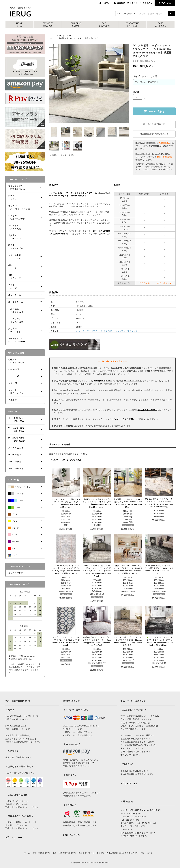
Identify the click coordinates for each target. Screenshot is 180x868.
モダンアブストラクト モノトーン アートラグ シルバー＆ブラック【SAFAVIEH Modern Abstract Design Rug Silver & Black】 (159, 641)
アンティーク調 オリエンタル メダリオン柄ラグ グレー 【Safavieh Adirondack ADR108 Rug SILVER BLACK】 (159, 569)
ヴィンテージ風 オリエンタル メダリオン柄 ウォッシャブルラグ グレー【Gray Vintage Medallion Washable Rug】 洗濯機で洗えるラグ (66, 569)
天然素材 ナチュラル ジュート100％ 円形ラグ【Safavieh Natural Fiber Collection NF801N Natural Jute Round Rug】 (128, 503)
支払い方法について (41, 853)
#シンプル (121, 331)
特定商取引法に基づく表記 (121, 853)
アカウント (107, 3)
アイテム (164, 3)
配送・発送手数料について (64, 853)
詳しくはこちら (15, 837)
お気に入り (147, 3)
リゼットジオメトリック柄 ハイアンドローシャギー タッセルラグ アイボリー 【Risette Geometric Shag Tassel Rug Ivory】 (66, 503)
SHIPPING (76, 25)
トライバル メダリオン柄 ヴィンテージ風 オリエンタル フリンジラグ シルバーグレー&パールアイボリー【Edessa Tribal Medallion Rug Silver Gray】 (97, 571)
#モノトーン (97, 331)
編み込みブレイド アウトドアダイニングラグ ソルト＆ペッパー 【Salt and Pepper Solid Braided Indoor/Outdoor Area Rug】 (97, 641)
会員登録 (121, 3)
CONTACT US (132, 25)
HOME (19, 25)
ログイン (134, 3)
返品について (85, 853)
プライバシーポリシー (145, 853)
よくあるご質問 (100, 853)
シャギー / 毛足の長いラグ (87, 38)
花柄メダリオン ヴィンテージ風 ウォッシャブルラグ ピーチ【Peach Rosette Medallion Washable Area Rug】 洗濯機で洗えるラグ (128, 569)
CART (161, 25)
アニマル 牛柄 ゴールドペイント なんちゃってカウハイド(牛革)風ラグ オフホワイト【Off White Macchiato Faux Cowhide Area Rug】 (159, 503)
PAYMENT (48, 25)
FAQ (104, 25)
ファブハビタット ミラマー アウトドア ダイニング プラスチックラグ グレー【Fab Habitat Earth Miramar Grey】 (66, 641)
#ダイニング (110, 331)
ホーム (53, 38)
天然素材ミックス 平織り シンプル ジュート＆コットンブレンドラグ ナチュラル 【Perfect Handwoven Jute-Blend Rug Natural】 (97, 503)
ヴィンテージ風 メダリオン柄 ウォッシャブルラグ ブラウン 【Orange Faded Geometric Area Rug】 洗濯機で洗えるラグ (128, 641)
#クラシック (132, 331)
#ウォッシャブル (83, 331)
